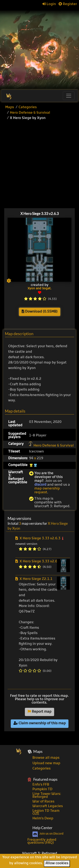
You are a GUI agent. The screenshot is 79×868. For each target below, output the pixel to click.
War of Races (43, 802)
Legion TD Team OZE (46, 812)
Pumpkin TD (42, 789)
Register (68, 4)
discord (40, 485)
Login (49, 4)
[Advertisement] (39, 48)
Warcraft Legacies (48, 806)
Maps (10, 107)
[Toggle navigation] (69, 96)
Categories (28, 107)
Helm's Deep (43, 819)
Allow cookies (57, 863)
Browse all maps (46, 758)
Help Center (42, 828)
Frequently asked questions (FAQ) (42, 841)
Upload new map (46, 763)
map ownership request (47, 491)
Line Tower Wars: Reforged (47, 796)
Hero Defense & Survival (30, 113)
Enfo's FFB (41, 785)
